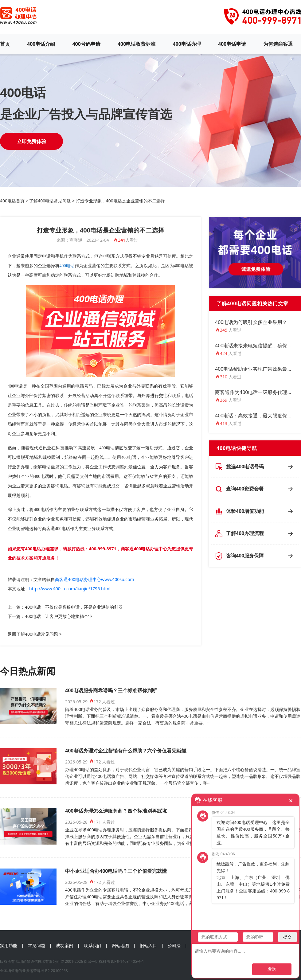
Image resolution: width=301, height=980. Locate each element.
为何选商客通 (278, 44)
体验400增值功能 (245, 511)
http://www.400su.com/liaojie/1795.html (70, 589)
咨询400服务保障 (245, 556)
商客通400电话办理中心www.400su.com (95, 579)
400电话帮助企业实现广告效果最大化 (256, 369)
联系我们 (92, 945)
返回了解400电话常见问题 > (35, 634)
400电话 (67, 266)
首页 (5, 44)
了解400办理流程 (245, 533)
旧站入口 (148, 945)
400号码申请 (86, 44)
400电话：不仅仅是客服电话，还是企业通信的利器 (74, 607)
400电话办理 (187, 44)
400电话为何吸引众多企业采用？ (251, 322)
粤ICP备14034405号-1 (125, 961)
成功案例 (64, 945)
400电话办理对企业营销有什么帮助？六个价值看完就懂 (126, 751)
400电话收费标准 (137, 44)
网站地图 (120, 945)
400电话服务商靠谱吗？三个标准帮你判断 (111, 690)
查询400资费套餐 (245, 489)
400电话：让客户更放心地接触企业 (59, 616)
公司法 (174, 945)
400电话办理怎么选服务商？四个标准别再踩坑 (116, 811)
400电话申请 (232, 44)
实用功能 (9, 945)
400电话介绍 (41, 44)
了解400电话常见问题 (50, 201)
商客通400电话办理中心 (144, 549)
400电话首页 (12, 201)
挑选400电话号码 (245, 467)
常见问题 (37, 945)
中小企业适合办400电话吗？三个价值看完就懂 (116, 871)
